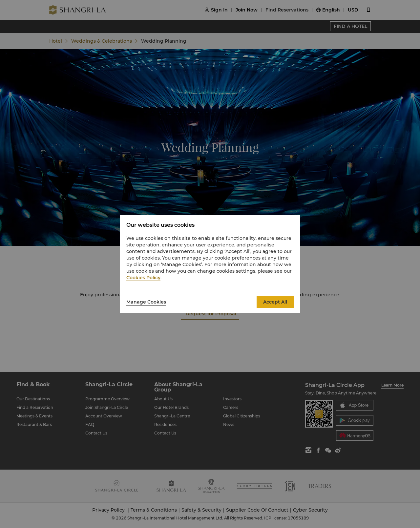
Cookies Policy (143, 278)
